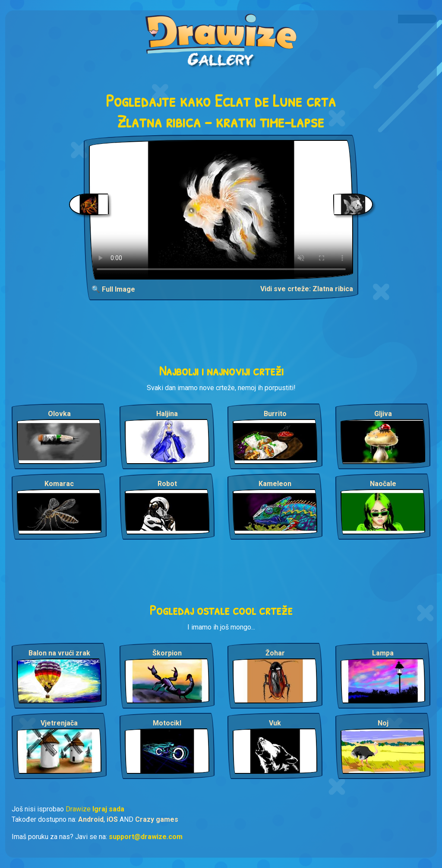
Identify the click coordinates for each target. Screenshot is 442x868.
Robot (167, 484)
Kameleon (275, 484)
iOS (112, 819)
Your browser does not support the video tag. (221, 210)
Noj (383, 723)
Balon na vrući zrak (59, 653)
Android (91, 819)
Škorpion (167, 653)
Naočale (383, 484)
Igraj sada (108, 809)
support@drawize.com (146, 837)
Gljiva (383, 414)
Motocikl (167, 723)
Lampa (383, 653)
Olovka (59, 414)
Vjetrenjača (59, 723)
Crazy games (157, 819)
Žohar (275, 653)
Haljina (167, 414)
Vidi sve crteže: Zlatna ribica (307, 289)
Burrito (275, 414)
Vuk (275, 723)
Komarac (59, 484)
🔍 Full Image (113, 289)
